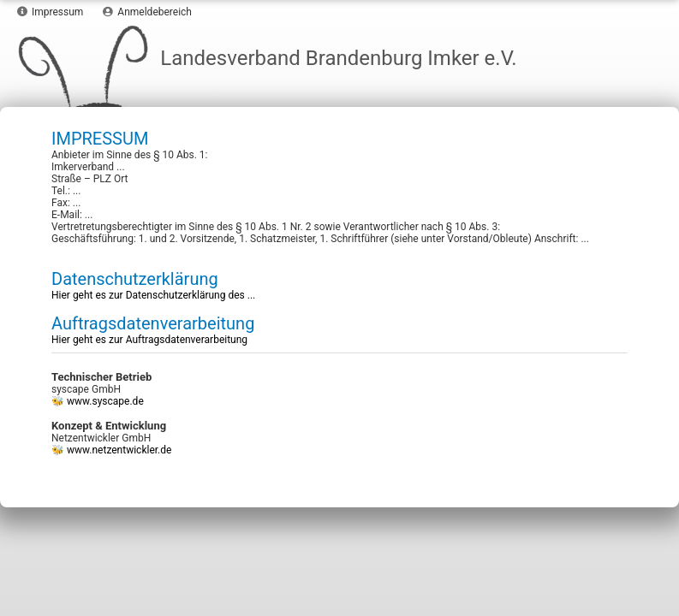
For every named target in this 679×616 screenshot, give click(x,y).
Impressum (50, 12)
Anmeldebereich (147, 12)
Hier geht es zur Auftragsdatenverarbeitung (149, 340)
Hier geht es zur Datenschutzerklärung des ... (153, 295)
